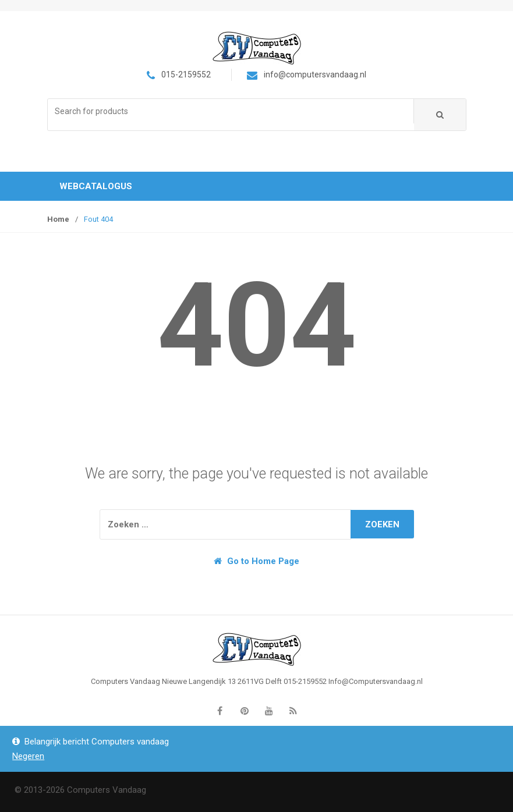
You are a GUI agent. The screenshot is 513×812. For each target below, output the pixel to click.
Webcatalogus (96, 186)
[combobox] (231, 111)
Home (58, 219)
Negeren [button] (28, 756)
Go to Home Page (256, 561)
